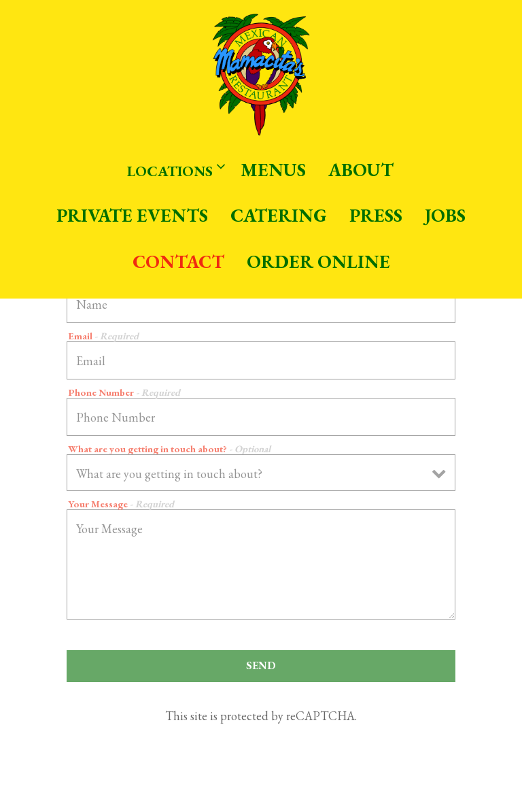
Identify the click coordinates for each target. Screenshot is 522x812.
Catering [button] (279, 215)
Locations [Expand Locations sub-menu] (173, 170)
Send (261, 665)
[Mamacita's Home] (261, 73)
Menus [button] (273, 170)
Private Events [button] (132, 215)
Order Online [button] (318, 261)
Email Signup (261, 796)
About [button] (361, 170)
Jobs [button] (445, 215)
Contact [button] (178, 261)
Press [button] (376, 215)
